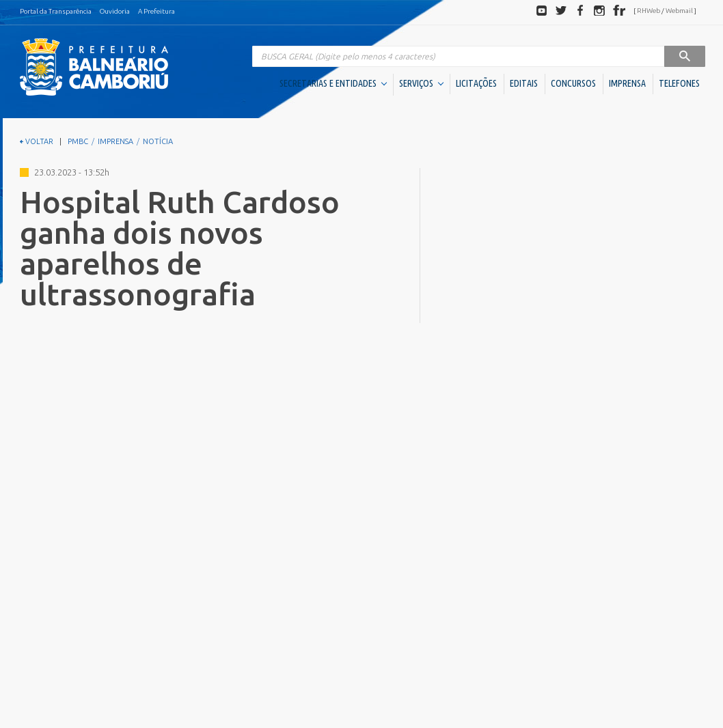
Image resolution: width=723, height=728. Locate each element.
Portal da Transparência (56, 11)
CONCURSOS (573, 83)
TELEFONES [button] (679, 83)
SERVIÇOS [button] (421, 83)
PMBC (78, 141)
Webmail (679, 11)
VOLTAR (37, 141)
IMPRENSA (627, 83)
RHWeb (649, 11)
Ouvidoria (115, 11)
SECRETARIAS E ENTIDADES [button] (333, 83)
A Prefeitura (156, 11)
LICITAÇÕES (476, 83)
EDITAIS (524, 83)
